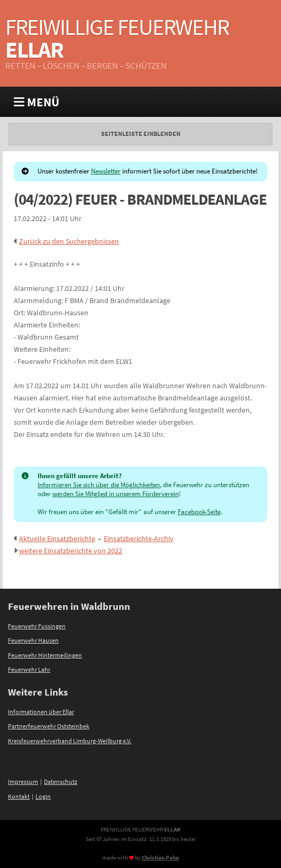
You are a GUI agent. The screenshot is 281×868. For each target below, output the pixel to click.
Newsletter (106, 171)
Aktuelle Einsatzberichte (57, 538)
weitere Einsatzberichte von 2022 (71, 551)
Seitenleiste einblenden (141, 134)
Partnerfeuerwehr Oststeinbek (49, 726)
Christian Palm (160, 857)
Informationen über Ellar (41, 712)
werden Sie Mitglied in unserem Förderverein (116, 494)
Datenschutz (61, 782)
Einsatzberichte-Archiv (139, 538)
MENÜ (37, 102)
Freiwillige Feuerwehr (117, 38)
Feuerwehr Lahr (29, 670)
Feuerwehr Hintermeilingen (45, 655)
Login (43, 797)
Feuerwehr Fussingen (37, 626)
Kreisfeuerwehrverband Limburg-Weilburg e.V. (70, 741)
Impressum (23, 782)
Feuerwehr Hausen (33, 641)
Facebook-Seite (199, 512)
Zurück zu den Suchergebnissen (69, 241)
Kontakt (19, 797)
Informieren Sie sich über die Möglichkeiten (99, 485)
